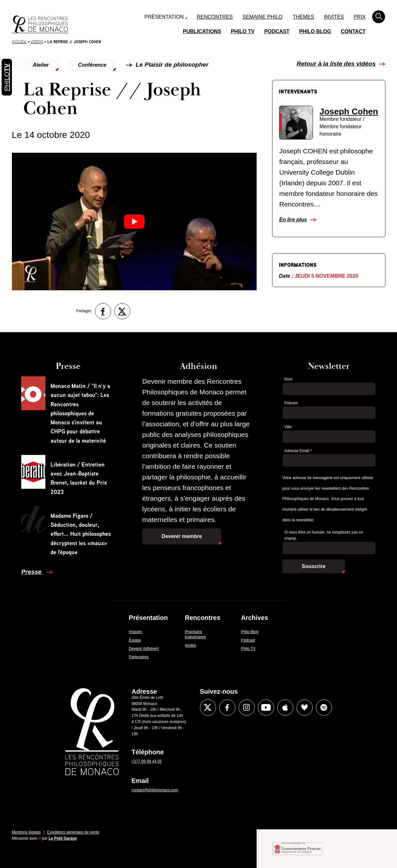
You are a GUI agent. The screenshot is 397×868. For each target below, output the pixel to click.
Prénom (291, 403)
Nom (288, 379)
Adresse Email (298, 451)
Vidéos (37, 42)
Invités (334, 17)
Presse (32, 572)
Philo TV (243, 31)
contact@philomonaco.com (155, 790)
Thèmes (303, 17)
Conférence (92, 65)
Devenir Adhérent (144, 649)
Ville (288, 427)
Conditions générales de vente (73, 832)
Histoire (135, 632)
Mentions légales (26, 832)
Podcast (277, 31)
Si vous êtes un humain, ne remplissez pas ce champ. (324, 535)
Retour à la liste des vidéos (336, 64)
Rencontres (215, 17)
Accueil (19, 42)
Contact (353, 31)
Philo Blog (315, 31)
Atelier (41, 65)
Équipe (135, 640)
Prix (359, 17)
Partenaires (139, 657)
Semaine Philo (262, 17)
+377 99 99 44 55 (147, 761)
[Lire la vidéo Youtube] (134, 222)
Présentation (164, 17)
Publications (202, 31)
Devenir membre (182, 536)
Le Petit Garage (63, 838)
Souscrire (314, 566)
